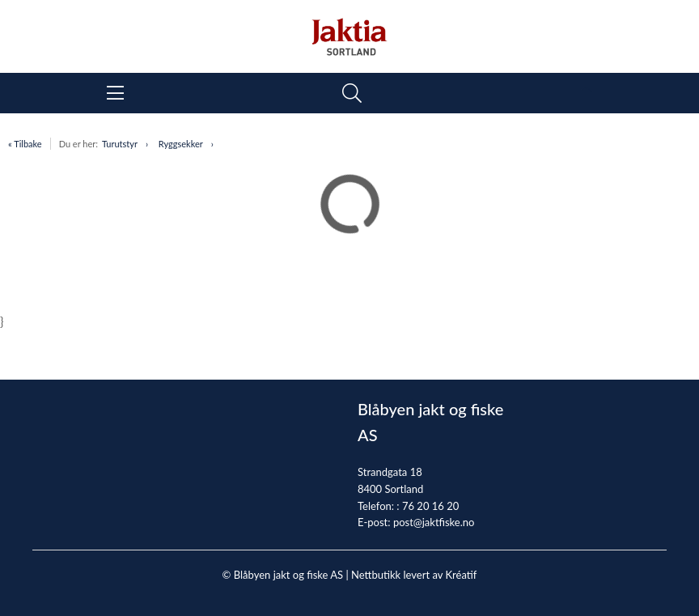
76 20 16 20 (430, 506)
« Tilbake (25, 144)
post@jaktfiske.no (434, 522)
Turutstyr (120, 144)
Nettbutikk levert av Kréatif (414, 575)
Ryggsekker (181, 144)
